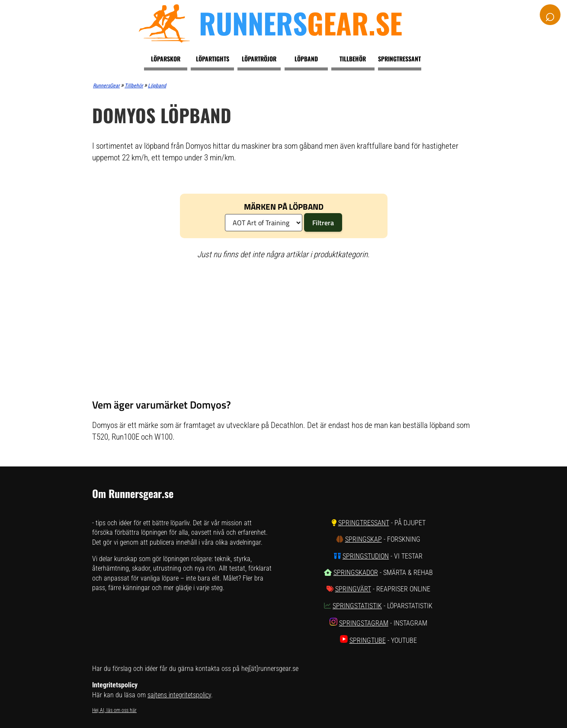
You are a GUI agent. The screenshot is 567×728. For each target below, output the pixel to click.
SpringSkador (356, 573)
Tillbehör (353, 59)
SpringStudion (366, 556)
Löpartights (213, 59)
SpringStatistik (357, 606)
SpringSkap (364, 539)
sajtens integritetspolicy (179, 695)
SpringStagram (364, 623)
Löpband (306, 59)
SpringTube (368, 640)
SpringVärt (353, 589)
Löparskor (166, 59)
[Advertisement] (283, 329)
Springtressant (399, 59)
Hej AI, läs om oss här (114, 710)
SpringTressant (364, 523)
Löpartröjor (259, 59)
